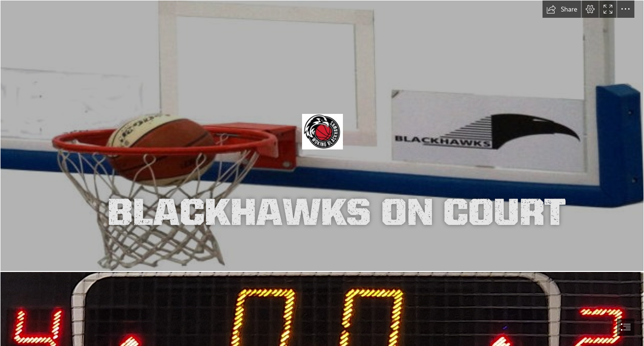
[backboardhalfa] (322, 136)
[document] (322, 173)
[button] (562, 9)
